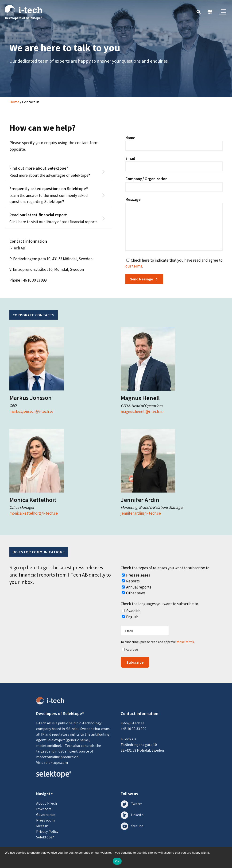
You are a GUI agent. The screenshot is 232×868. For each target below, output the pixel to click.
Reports (133, 581)
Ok (117, 861)
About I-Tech (46, 803)
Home (14, 102)
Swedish (133, 611)
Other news (136, 593)
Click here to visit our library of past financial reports (54, 218)
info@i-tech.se (133, 723)
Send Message (141, 279)
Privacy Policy (47, 831)
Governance (46, 814)
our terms (134, 266)
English (132, 617)
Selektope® (45, 837)
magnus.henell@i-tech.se (142, 412)
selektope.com (56, 762)
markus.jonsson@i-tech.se (31, 411)
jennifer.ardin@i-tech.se (141, 513)
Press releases (138, 575)
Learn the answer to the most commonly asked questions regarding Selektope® (54, 195)
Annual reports (139, 587)
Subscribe (135, 662)
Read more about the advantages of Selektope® (54, 171)
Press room (45, 820)
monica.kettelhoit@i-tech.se (34, 513)
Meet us (42, 826)
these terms (185, 642)
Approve (132, 650)
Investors (44, 809)
